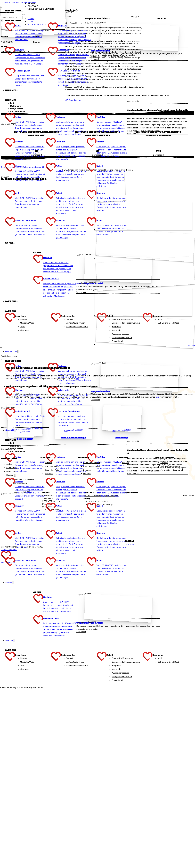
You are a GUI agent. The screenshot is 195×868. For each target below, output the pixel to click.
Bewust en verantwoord (123, 319)
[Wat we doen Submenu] (22, 11)
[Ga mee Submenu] (14, 244)
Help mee (11, 90)
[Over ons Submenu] (17, 302)
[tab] (69, 103)
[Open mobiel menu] (1, 347)
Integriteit (116, 327)
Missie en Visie (27, 323)
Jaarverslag (117, 330)
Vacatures (25, 330)
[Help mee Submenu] (17, 91)
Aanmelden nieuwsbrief (77, 327)
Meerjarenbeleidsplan (122, 338)
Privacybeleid (118, 341)
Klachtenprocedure (120, 334)
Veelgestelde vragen (76, 323)
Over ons (11, 301)
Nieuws (32, 3)
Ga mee (9, 243)
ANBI (160, 319)
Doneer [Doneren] (192, 346)
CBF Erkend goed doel (168, 323)
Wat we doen (13, 11)
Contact (33, 6)
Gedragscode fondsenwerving (126, 323)
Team (23, 327)
